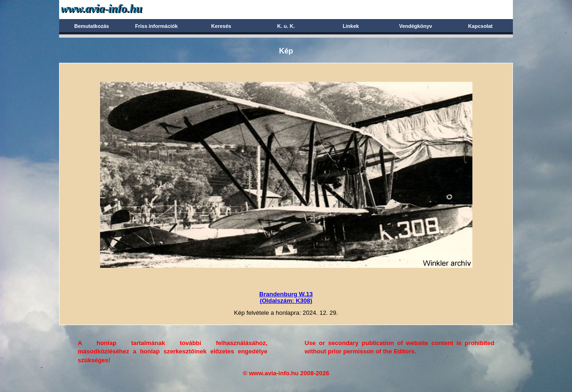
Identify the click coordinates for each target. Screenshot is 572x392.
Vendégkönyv (415, 26)
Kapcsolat (481, 26)
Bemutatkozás (92, 26)
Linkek (351, 26)
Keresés (221, 26)
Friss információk (156, 26)
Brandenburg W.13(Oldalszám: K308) (286, 297)
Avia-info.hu (118, 9)
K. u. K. (286, 26)
